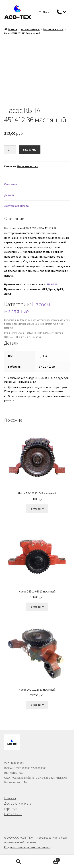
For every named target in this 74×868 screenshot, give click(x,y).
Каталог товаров (30, 29)
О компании (13, 814)
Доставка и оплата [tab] (16, 206)
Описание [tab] (11, 184)
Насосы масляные (27, 308)
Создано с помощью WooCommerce (27, 847)
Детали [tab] (9, 195)
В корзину (30, 149)
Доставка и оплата (18, 803)
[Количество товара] (10, 150)
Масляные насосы (53, 29)
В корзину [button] (37, 508)
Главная (13, 29)
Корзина (49, 859)
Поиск (18, 862)
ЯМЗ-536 (52, 284)
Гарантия (11, 809)
